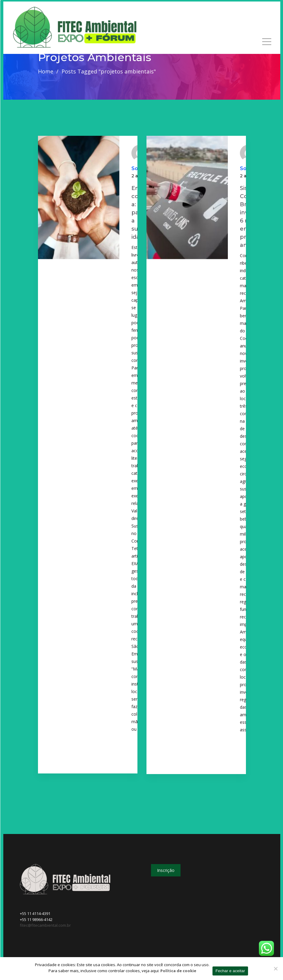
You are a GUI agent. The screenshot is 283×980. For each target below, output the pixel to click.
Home (46, 71)
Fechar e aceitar (230, 971)
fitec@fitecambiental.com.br (45, 925)
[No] (275, 969)
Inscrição (166, 870)
